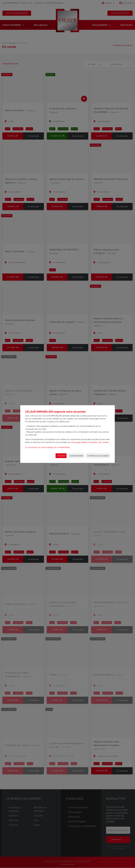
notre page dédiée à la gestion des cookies (90, 442)
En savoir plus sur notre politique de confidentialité (47, 447)
